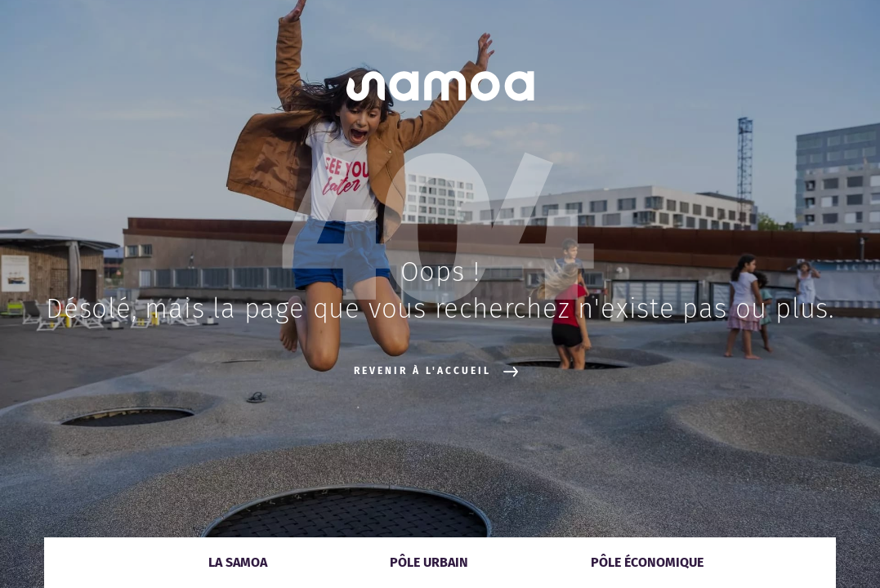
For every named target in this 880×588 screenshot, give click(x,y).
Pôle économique (647, 562)
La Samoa (238, 562)
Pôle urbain (429, 562)
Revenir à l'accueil (436, 372)
